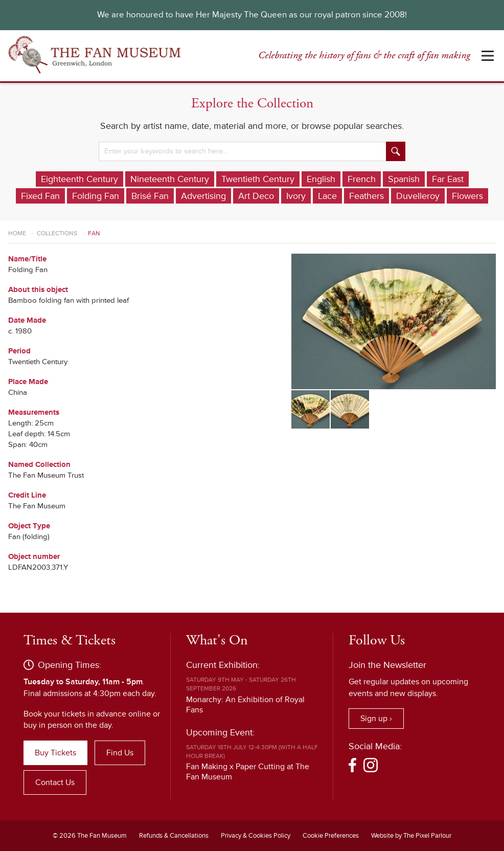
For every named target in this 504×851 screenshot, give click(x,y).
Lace (327, 196)
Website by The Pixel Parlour (411, 836)
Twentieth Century (258, 179)
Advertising (203, 196)
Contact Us (55, 782)
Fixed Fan (40, 196)
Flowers (467, 196)
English (321, 179)
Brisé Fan (150, 196)
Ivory (296, 196)
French (362, 179)
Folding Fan (96, 196)
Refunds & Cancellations (174, 836)
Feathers (366, 196)
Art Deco (256, 196)
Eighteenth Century (79, 179)
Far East (448, 179)
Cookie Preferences (331, 836)
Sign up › (376, 719)
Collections (57, 233)
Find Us (120, 753)
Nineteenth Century (170, 179)
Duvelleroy (418, 196)
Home (17, 233)
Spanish (404, 179)
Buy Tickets (55, 753)
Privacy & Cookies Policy (256, 836)
